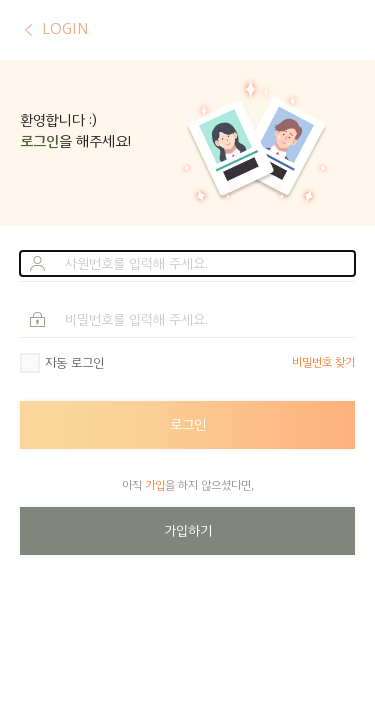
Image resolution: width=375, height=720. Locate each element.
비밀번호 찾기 (323, 362)
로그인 (188, 424)
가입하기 (188, 530)
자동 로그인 (74, 363)
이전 (28, 30)
